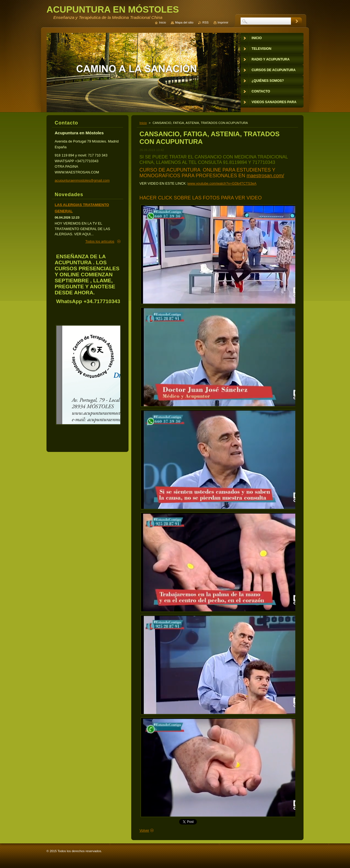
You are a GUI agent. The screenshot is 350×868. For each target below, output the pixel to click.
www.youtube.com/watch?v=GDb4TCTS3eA (222, 183)
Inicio (143, 123)
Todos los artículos (100, 241)
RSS (205, 22)
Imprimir (223, 22)
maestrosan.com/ (265, 176)
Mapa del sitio (184, 22)
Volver (144, 830)
